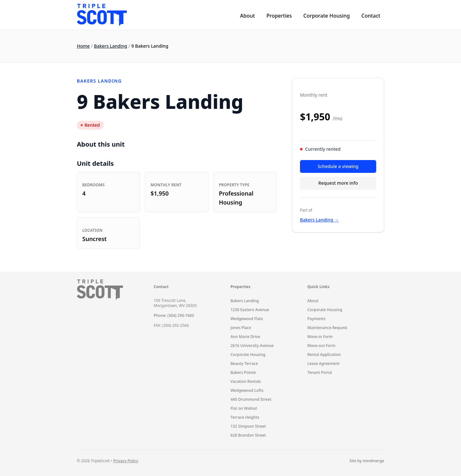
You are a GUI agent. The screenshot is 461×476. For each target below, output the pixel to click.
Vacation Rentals (246, 381)
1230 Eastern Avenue (250, 310)
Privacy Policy (126, 461)
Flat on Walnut (244, 408)
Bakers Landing (111, 46)
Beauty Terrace (244, 363)
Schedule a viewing (338, 166)
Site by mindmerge (367, 461)
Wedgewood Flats (247, 319)
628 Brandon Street (248, 435)
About (247, 16)
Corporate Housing (326, 16)
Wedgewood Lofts (247, 390)
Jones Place (241, 328)
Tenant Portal (320, 372)
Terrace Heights (245, 417)
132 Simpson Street (248, 426)
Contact (371, 16)
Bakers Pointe (243, 372)
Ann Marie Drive (245, 337)
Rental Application (324, 355)
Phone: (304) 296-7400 (174, 315)
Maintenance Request (327, 328)
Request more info (338, 183)
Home (83, 46)
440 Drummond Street (251, 399)
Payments (316, 319)
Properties (279, 16)
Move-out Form (321, 346)
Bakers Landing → (319, 220)
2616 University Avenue (252, 346)
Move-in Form (320, 337)
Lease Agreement (323, 363)
